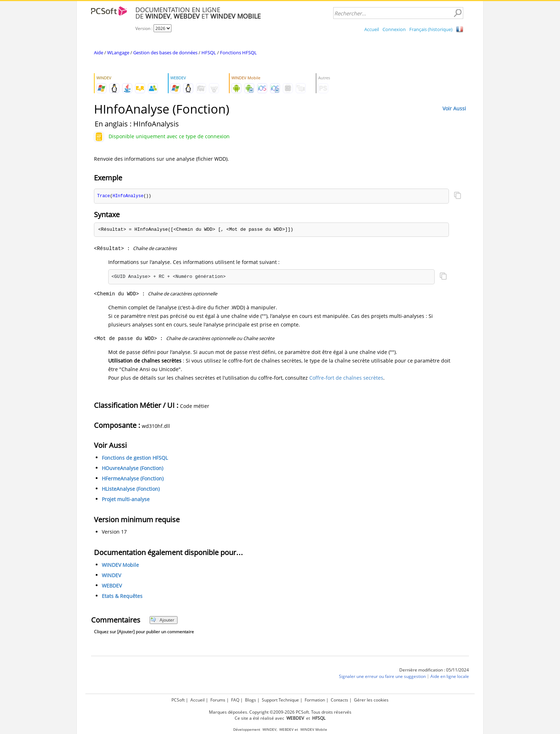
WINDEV (111, 576)
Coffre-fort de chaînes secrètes (346, 378)
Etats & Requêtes (122, 596)
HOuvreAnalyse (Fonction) (132, 468)
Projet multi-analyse (126, 500)
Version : (144, 28)
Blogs (251, 700)
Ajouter (162, 620)
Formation (315, 700)
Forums (218, 700)
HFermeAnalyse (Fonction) (133, 479)
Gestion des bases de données (165, 53)
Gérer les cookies (371, 700)
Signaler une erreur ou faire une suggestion (382, 677)
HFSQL (209, 53)
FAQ (235, 700)
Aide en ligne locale (450, 677)
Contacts (339, 700)
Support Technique (280, 700)
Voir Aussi (454, 108)
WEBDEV (112, 586)
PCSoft (178, 700)
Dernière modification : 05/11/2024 (434, 670)
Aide (99, 53)
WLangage (118, 53)
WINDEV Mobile (120, 565)
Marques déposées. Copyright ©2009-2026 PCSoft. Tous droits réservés (280, 712)
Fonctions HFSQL (238, 53)
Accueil (372, 29)
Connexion (394, 29)
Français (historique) (431, 29)
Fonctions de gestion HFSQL (135, 458)
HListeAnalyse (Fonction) (131, 489)
